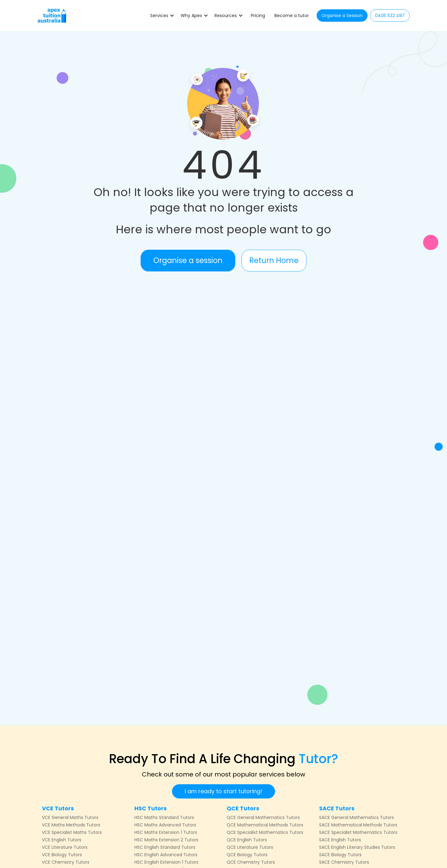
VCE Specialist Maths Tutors (72, 832)
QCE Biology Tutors (247, 855)
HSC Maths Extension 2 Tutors (166, 840)
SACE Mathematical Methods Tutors (358, 825)
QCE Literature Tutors (250, 847)
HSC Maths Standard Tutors (164, 817)
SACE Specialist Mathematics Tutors (358, 832)
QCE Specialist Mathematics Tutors (265, 832)
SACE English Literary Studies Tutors (357, 847)
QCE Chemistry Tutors (251, 862)
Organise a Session (342, 16)
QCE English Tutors (247, 840)
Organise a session (188, 260)
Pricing (258, 16)
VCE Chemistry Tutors (66, 862)
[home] (52, 16)
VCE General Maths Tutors (70, 817)
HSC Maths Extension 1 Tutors (166, 832)
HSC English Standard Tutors (165, 847)
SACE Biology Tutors (340, 855)
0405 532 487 (390, 16)
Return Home (274, 260)
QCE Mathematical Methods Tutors (265, 825)
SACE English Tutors (340, 840)
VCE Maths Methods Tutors (71, 825)
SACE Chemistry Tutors (344, 862)
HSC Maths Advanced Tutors (165, 825)
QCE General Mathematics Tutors (263, 817)
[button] (162, 16)
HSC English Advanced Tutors (166, 855)
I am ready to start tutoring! (223, 791)
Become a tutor (292, 16)
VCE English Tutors (62, 840)
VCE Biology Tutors (62, 855)
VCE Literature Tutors (65, 847)
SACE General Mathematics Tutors (357, 817)
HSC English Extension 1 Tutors (166, 862)
